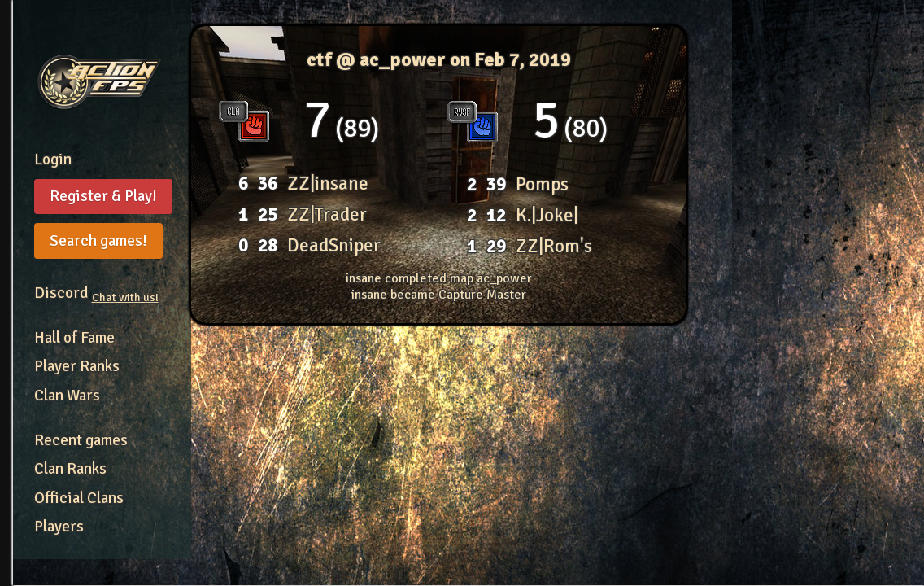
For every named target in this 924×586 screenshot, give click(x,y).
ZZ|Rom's (554, 246)
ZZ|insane (328, 184)
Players (59, 527)
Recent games (81, 440)
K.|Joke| (547, 215)
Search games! (98, 241)
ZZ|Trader (327, 214)
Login (53, 160)
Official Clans (79, 498)
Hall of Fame (74, 338)
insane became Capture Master (439, 295)
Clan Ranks (70, 469)
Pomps (542, 184)
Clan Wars (67, 396)
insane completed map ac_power (439, 278)
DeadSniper (334, 245)
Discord (96, 293)
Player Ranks (77, 366)
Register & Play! (103, 196)
